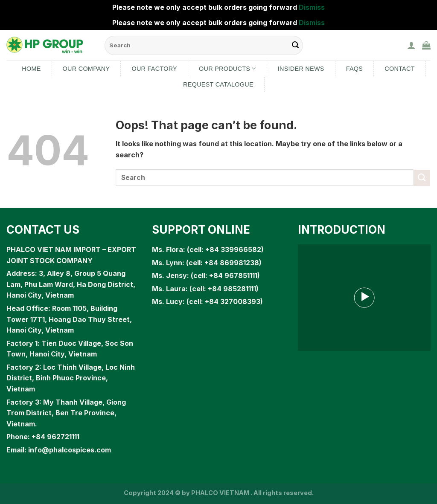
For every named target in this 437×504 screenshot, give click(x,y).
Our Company (86, 69)
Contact (400, 69)
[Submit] (422, 178)
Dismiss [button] (312, 7)
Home (31, 69)
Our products (227, 68)
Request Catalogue (218, 84)
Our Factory (154, 69)
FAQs (355, 69)
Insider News (301, 69)
